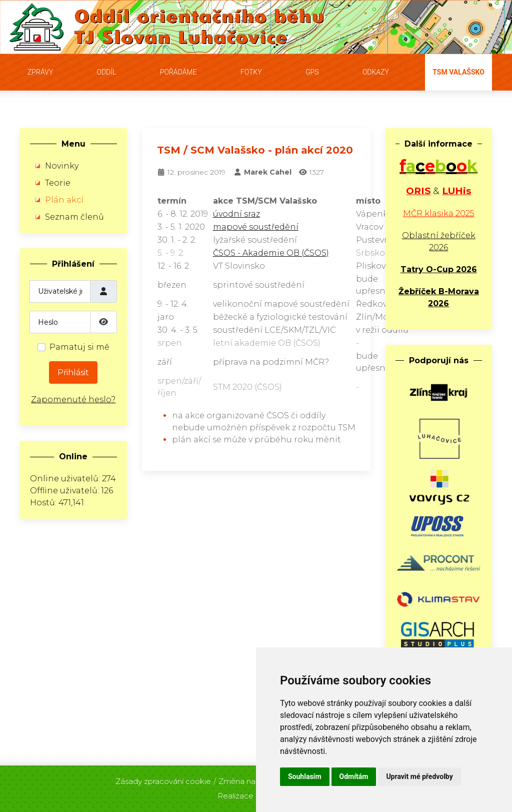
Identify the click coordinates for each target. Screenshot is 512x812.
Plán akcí (64, 200)
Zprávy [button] (40, 72)
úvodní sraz (236, 214)
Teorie (58, 183)
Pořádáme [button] (178, 72)
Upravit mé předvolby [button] (419, 776)
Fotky (251, 72)
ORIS (418, 191)
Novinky (62, 166)
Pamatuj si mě (79, 347)
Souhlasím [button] (305, 776)
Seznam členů (74, 217)
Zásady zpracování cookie (163, 778)
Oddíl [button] (106, 72)
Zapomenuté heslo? (73, 399)
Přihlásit (73, 372)
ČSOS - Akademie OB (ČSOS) (271, 253)
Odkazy (376, 72)
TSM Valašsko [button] (458, 72)
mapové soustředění (256, 227)
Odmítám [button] (354, 776)
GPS (312, 72)
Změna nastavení (250, 778)
